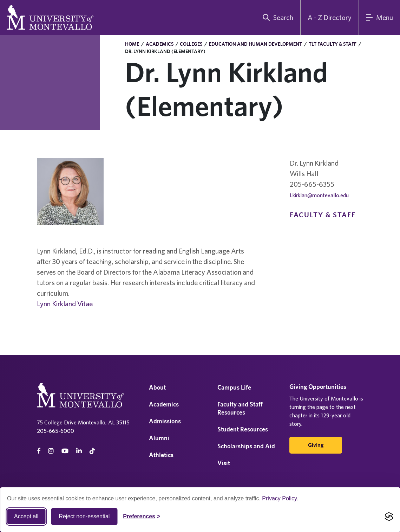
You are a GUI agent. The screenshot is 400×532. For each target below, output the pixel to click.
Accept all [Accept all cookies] (26, 516)
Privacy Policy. (280, 498)
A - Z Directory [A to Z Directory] (330, 17)
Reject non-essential (84, 516)
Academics (160, 44)
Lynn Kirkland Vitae (65, 304)
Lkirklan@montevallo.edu (319, 195)
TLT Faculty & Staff (333, 44)
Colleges (191, 44)
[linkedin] (79, 451)
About (157, 387)
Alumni (159, 438)
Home (132, 44)
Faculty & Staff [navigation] (323, 215)
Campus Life (234, 387)
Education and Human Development (255, 44)
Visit (224, 463)
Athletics (161, 455)
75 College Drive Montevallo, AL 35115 (83, 422)
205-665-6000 (55, 431)
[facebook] (39, 451)
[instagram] (51, 451)
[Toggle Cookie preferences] (142, 517)
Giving (316, 445)
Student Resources (243, 429)
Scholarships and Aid (246, 446)
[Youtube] (65, 451)
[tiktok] (92, 451)
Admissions (165, 421)
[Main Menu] (379, 18)
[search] (276, 18)
